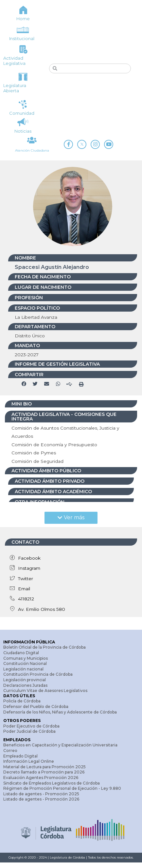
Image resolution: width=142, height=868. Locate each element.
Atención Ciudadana (32, 152)
